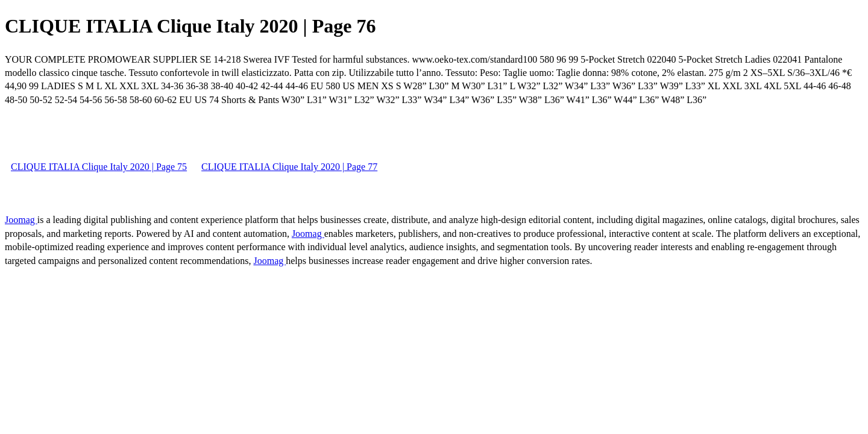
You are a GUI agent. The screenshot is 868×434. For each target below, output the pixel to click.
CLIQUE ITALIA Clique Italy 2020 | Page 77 (289, 167)
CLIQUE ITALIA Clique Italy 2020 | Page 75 (99, 167)
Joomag (21, 220)
